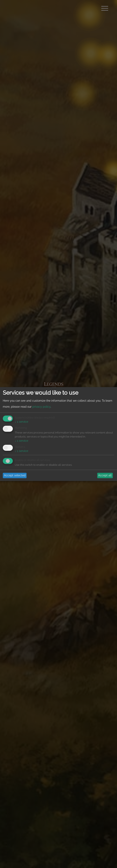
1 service (21, 422)
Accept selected (15, 476)
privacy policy (41, 407)
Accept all (105, 476)
